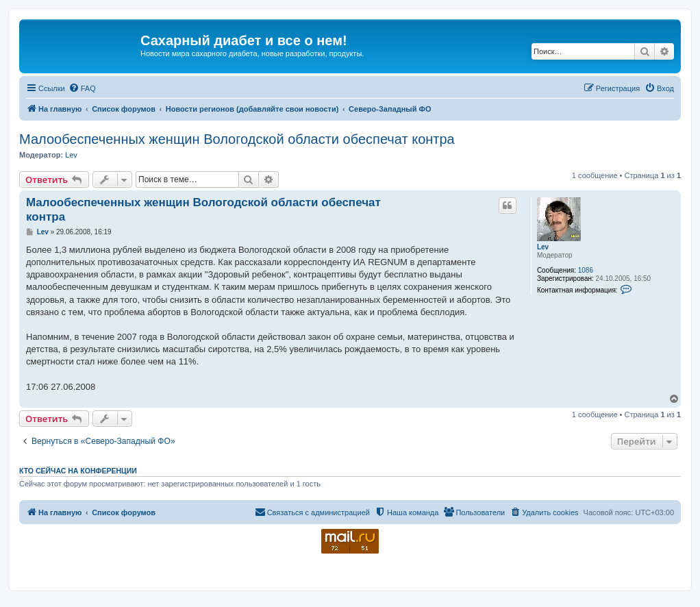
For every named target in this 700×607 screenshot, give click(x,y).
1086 (586, 270)
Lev (71, 155)
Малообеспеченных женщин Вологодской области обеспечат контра (237, 139)
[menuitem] (82, 88)
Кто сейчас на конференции (78, 471)
